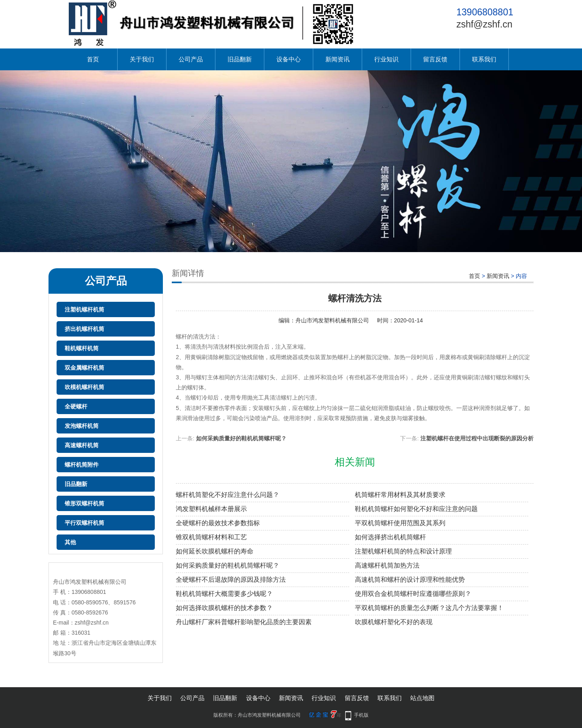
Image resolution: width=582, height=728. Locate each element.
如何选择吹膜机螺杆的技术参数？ (224, 608)
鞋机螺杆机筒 (82, 348)
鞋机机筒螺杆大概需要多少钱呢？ (224, 594)
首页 (93, 59)
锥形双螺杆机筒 (84, 503)
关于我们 (142, 59)
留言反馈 (435, 59)
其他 (70, 542)
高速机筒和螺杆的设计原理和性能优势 (410, 580)
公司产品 (191, 59)
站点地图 (422, 698)
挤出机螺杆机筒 (84, 329)
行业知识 (386, 59)
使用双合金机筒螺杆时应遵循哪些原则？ (413, 594)
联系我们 (484, 59)
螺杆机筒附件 (82, 465)
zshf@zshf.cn (484, 24)
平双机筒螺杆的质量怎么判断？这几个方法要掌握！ (429, 608)
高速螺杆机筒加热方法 (387, 565)
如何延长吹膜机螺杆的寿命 (215, 551)
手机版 (361, 715)
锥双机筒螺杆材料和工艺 (211, 537)
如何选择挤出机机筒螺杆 (390, 537)
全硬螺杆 (76, 406)
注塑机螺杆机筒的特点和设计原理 (403, 551)
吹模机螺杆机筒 (84, 387)
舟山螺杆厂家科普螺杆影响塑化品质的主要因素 (244, 622)
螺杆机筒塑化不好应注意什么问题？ (228, 495)
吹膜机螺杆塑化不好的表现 (394, 622)
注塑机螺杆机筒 (84, 309)
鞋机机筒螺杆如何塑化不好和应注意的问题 (416, 509)
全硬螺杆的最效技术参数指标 (218, 523)
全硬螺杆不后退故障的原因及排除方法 (231, 580)
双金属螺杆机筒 (84, 368)
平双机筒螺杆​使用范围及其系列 (400, 523)
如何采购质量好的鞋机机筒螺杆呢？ (241, 438)
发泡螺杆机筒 (82, 426)
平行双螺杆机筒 (84, 523)
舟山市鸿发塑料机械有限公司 (332, 320)
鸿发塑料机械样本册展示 (211, 509)
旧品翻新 (240, 59)
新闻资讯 (337, 59)
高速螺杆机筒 (82, 445)
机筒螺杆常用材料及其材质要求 (400, 495)
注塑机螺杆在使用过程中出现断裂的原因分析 (477, 438)
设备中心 (289, 59)
